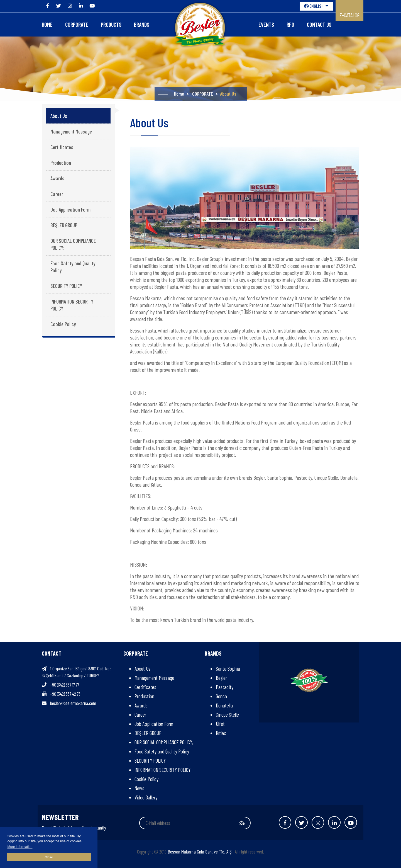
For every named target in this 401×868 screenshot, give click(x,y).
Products (111, 25)
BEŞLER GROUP (64, 225)
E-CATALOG (349, 15)
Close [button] (49, 857)
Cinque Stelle (227, 715)
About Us (59, 116)
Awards (57, 178)
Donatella (224, 705)
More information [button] (20, 847)
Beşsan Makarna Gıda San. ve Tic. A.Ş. (200, 852)
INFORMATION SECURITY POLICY (72, 305)
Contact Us (319, 25)
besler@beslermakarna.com (73, 703)
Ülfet (220, 724)
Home (47, 25)
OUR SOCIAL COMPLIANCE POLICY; (73, 244)
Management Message (71, 131)
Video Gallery (146, 797)
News (139, 788)
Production (61, 163)
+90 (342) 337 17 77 (65, 685)
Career (57, 194)
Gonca (221, 696)
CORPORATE (77, 25)
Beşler (221, 678)
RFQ (290, 25)
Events (266, 25)
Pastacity (225, 687)
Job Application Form (70, 209)
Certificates (62, 147)
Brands (142, 25)
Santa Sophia (228, 669)
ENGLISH (314, 6)
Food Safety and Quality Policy (73, 267)
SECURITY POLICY (66, 286)
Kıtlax (221, 733)
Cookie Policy (63, 324)
